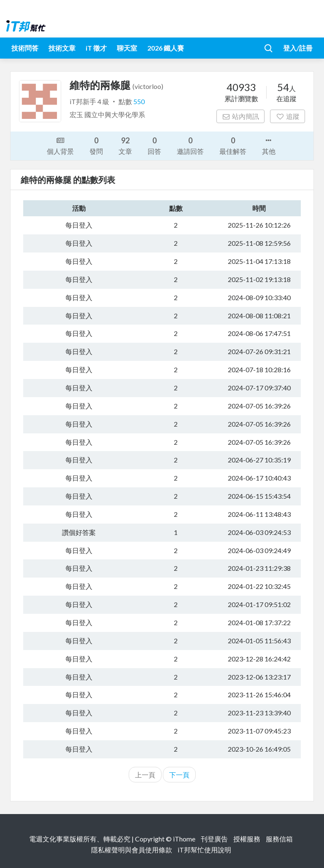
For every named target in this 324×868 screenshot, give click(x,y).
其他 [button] (269, 145)
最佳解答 (233, 145)
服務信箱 (279, 839)
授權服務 (247, 839)
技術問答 (25, 48)
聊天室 (127, 48)
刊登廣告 (214, 839)
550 (139, 101)
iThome (184, 839)
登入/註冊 (298, 48)
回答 (154, 145)
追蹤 (288, 116)
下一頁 (179, 775)
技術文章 (62, 48)
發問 (96, 145)
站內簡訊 (241, 116)
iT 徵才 (96, 48)
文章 (125, 145)
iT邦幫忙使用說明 (204, 850)
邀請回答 (190, 145)
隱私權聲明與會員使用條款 (132, 850)
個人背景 (60, 145)
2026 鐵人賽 (166, 48)
